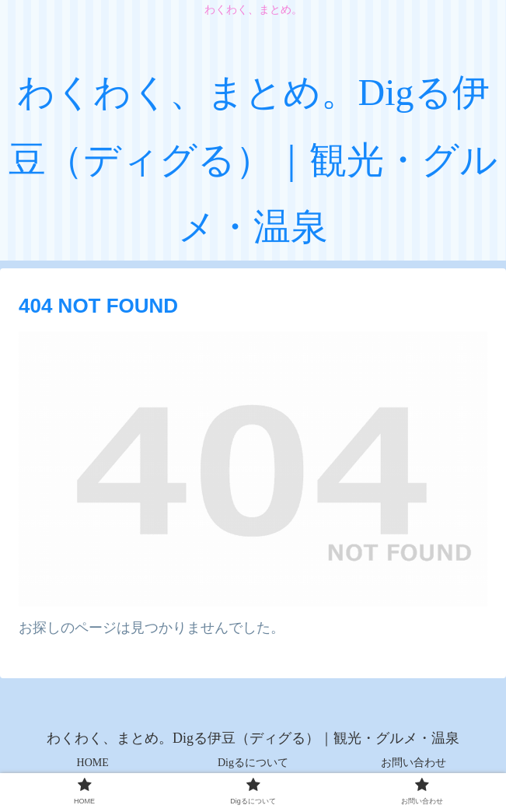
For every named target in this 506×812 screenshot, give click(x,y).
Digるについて (253, 763)
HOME (93, 763)
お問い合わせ (414, 763)
